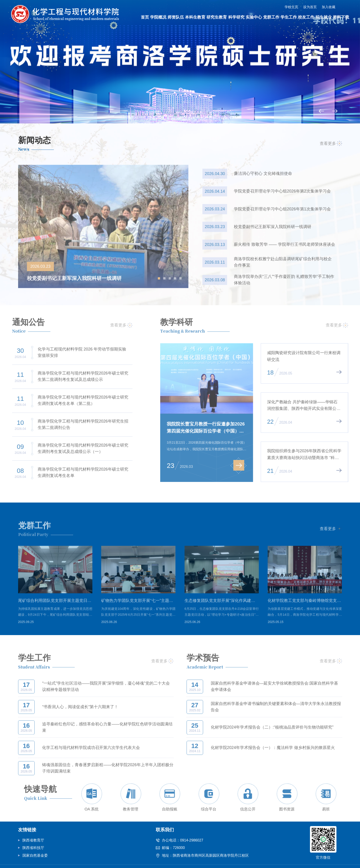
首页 (145, 17)
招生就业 (324, 17)
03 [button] (180, 112)
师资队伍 (176, 17)
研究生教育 (217, 17)
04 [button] (191, 112)
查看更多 (331, 147)
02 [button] (169, 112)
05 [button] (202, 112)
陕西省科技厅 (33, 848)
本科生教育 (195, 17)
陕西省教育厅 (33, 840)
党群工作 (271, 17)
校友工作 (306, 17)
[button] (321, 111)
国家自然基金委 (35, 855)
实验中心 (254, 17)
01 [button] (158, 112)
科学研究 (236, 17)
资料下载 (341, 17)
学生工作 (289, 17)
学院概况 (158, 17)
